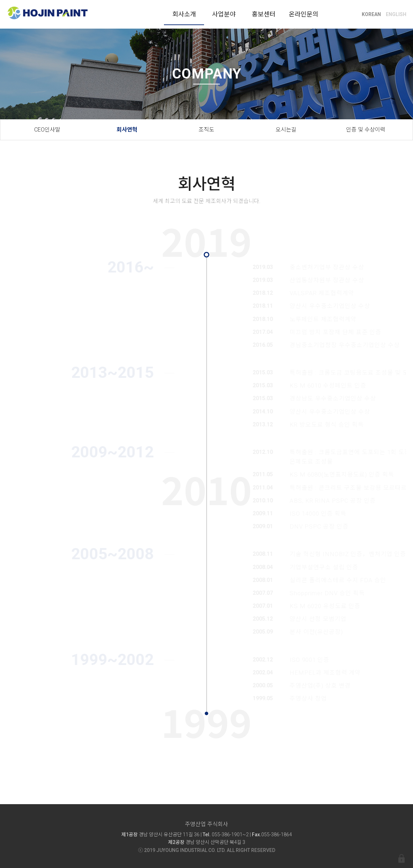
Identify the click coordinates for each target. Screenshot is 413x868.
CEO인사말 (47, 130)
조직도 (206, 130)
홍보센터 (264, 14)
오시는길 (286, 130)
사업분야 (224, 14)
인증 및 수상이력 (366, 130)
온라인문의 (304, 14)
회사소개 (184, 14)
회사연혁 (127, 130)
